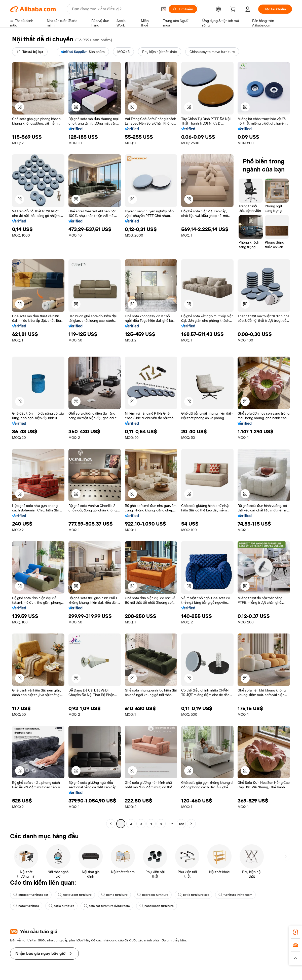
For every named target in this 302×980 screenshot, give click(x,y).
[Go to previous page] (111, 824)
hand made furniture (157, 906)
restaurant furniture (75, 895)
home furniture (114, 895)
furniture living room (235, 895)
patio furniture (61, 906)
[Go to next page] (191, 824)
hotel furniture (26, 906)
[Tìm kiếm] (183, 9)
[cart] (234, 10)
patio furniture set (193, 895)
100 (181, 824)
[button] (164, 9)
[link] (295, 932)
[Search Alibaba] (114, 9)
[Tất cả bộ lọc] (30, 52)
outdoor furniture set (31, 895)
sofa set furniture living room (107, 906)
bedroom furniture (153, 895)
